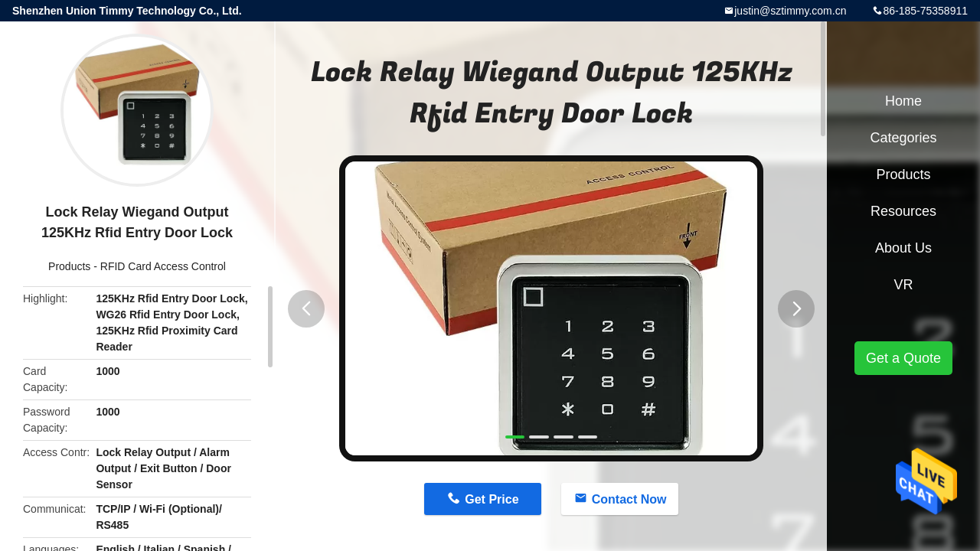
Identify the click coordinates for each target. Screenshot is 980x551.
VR (903, 285)
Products (69, 266)
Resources (903, 211)
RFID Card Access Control (163, 266)
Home (903, 101)
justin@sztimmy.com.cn (790, 11)
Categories (903, 138)
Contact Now (629, 499)
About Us (903, 248)
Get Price (492, 499)
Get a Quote (903, 358)
